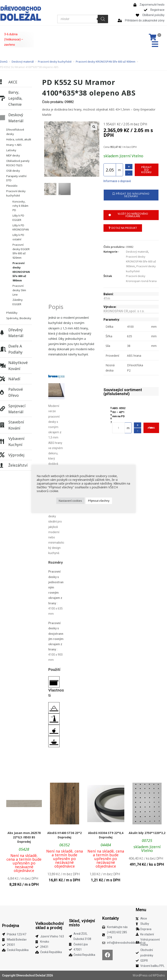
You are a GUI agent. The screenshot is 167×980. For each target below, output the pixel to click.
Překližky (12, 313)
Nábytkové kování (18, 366)
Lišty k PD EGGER (18, 218)
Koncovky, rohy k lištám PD (20, 206)
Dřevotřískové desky (15, 132)
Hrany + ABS (14, 145)
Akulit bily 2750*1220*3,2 (147, 833)
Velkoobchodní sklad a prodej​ (50, 926)
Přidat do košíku (147, 170)
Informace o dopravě (117, 181)
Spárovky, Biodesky (19, 318)
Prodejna (11, 926)
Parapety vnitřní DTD (16, 178)
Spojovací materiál (17, 409)
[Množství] (110, 170)
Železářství (18, 465)
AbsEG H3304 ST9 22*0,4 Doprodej (106, 835)
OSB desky (13, 171)
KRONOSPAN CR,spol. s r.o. (124, 311)
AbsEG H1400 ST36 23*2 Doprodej (64, 835)
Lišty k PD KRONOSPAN (21, 227)
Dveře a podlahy (15, 349)
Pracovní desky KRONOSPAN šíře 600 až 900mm (106, 62)
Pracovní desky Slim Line (19, 290)
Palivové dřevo (16, 392)
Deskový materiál (23, 62)
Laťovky (11, 150)
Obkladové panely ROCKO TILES (18, 163)
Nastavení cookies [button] (70, 501)
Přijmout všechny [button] (99, 501)
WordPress (140, 975)
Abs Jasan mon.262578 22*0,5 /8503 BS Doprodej (24, 837)
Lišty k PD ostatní (18, 237)
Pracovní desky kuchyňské (55, 62)
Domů (4, 62)
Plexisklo (12, 186)
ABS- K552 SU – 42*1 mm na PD (119, 412)
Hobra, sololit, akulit (19, 139)
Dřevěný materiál (16, 333)
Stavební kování (16, 425)
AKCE (13, 82)
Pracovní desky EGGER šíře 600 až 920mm (21, 251)
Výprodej (16, 455)
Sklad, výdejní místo (82, 923)
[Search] (103, 19)
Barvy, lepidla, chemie (15, 98)
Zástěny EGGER (18, 302)
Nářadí (14, 379)
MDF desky (13, 155)
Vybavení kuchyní (16, 442)
